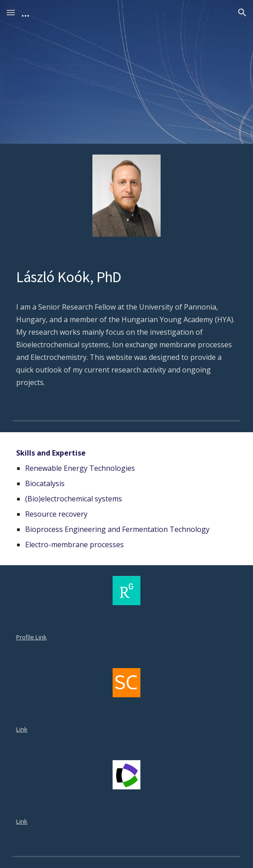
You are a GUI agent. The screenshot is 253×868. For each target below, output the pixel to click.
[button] (11, 12)
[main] (126, 276)
